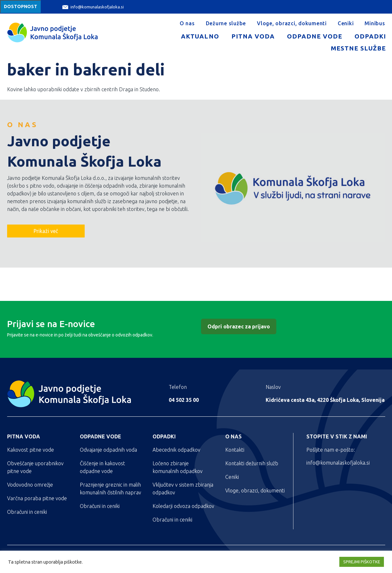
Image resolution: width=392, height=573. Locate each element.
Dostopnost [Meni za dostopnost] (21, 6)
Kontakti (235, 450)
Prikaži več (46, 231)
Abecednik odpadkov (176, 450)
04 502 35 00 (184, 400)
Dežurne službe (226, 23)
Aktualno (200, 36)
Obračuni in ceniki (27, 512)
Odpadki (370, 36)
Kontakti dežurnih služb (252, 463)
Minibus (375, 23)
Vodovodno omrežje (30, 485)
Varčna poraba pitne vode (37, 498)
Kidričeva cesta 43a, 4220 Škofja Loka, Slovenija (325, 400)
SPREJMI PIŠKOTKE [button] (362, 562)
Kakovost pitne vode (31, 450)
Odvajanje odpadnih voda (108, 450)
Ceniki (346, 23)
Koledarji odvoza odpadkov (183, 506)
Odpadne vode (315, 36)
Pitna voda (253, 36)
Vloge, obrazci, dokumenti (292, 23)
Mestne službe (358, 48)
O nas (187, 23)
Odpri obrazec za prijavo (239, 326)
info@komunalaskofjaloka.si (93, 7)
